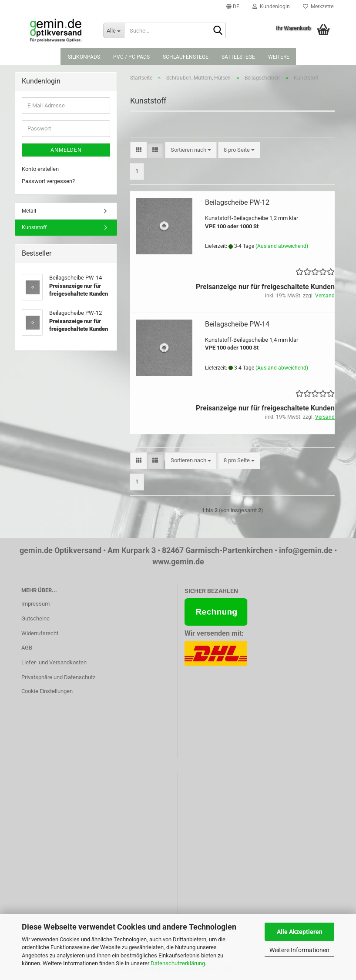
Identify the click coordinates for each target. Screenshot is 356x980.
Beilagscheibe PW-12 (237, 202)
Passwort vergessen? (48, 181)
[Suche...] (114, 30)
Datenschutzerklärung (178, 963)
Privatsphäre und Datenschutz (58, 677)
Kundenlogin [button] (271, 7)
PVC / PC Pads (131, 57)
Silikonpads (84, 57)
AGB (27, 648)
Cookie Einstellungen (47, 691)
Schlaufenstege (186, 57)
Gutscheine (35, 618)
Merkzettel (319, 7)
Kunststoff (34, 227)
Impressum (35, 604)
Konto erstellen (40, 169)
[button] (233, 7)
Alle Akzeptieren (300, 932)
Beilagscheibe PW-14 (237, 324)
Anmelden (66, 150)
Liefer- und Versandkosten (54, 662)
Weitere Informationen (299, 950)
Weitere (279, 57)
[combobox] (191, 150)
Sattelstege (238, 57)
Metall (29, 211)
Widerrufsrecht (40, 633)
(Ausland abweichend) (282, 246)
